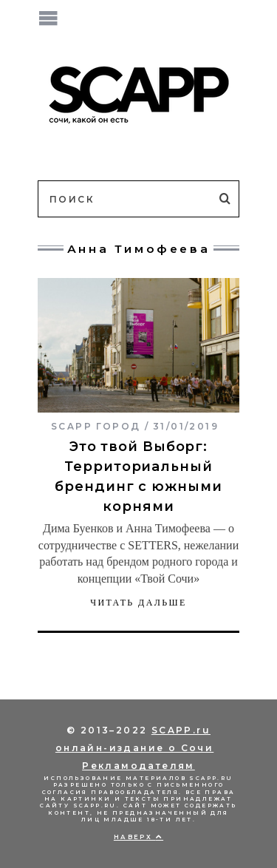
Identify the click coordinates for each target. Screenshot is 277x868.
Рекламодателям (138, 766)
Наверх (138, 837)
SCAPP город (96, 426)
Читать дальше (138, 603)
